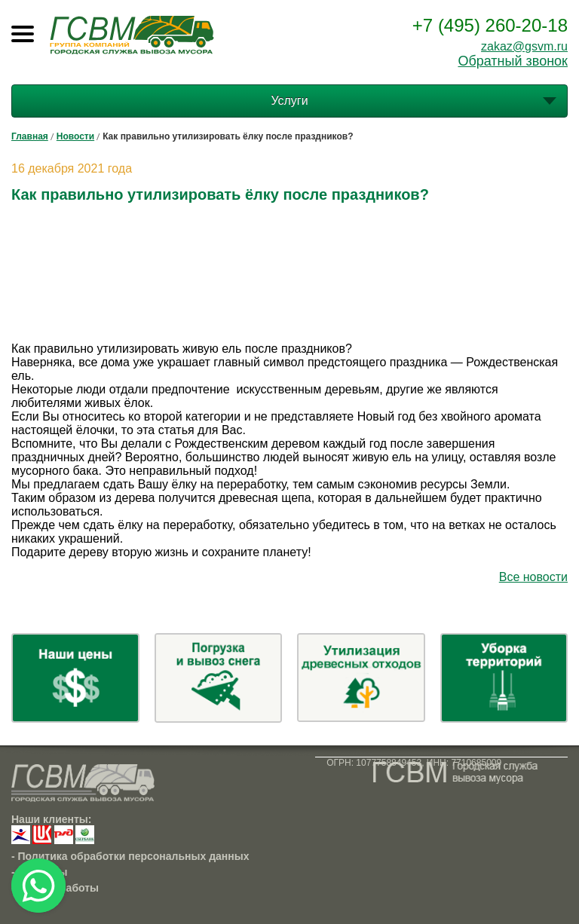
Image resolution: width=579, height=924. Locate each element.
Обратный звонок (513, 61)
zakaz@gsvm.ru (524, 46)
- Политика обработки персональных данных (130, 856)
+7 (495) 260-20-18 (490, 25)
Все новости (533, 577)
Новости (75, 136)
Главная (30, 136)
